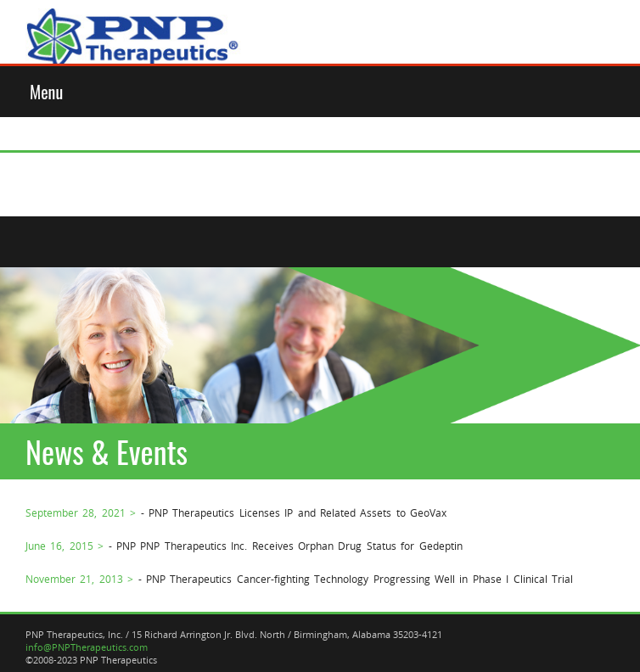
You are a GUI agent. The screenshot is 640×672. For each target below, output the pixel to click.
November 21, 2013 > (79, 579)
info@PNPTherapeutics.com (87, 647)
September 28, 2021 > (81, 512)
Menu (46, 92)
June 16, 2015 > (65, 546)
